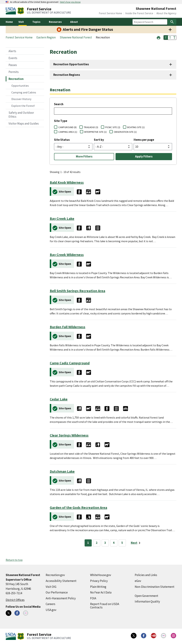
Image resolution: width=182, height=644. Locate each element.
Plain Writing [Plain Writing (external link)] (98, 587)
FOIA (93, 598)
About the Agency (166, 13)
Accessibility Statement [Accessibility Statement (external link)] (61, 581)
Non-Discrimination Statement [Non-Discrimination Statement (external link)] (155, 587)
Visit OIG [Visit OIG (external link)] (51, 587)
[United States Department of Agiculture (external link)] (12, 11)
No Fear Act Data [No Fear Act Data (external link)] (101, 592)
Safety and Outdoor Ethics (21, 115)
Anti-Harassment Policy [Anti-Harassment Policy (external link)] (61, 598)
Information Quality (147, 601)
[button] (159, 37)
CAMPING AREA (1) (68, 132)
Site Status (62, 140)
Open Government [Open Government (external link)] (146, 596)
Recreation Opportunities (71, 64)
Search (59, 104)
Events (13, 58)
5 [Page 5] (122, 543)
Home (9, 22)
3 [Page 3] (105, 543)
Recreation (16, 79)
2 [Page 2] (97, 543)
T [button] (166, 38)
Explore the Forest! (23, 106)
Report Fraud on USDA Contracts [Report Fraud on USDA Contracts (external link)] (105, 606)
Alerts (12, 51)
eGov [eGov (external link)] (138, 581)
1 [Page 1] (88, 543)
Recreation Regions (67, 75)
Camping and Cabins (24, 92)
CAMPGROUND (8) (67, 127)
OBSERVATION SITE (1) (125, 132)
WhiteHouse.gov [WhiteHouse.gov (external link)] (101, 575)
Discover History (21, 99)
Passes (13, 65)
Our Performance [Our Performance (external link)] (57, 592)
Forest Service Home (110, 13)
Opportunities (20, 86)
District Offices (15, 600)
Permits (14, 72)
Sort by (99, 140)
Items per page (144, 140)
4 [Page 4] (114, 543)
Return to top (14, 560)
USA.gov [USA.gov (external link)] (51, 610)
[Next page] (136, 543)
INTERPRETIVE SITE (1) (95, 132)
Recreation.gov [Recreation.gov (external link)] (55, 575)
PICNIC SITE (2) (113, 127)
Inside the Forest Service (139, 13)
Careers (50, 604)
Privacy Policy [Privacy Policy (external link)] (99, 581)
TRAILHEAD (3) (91, 127)
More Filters (84, 156)
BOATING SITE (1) (136, 127)
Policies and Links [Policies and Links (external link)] (146, 575)
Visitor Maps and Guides (24, 123)
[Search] (172, 22)
